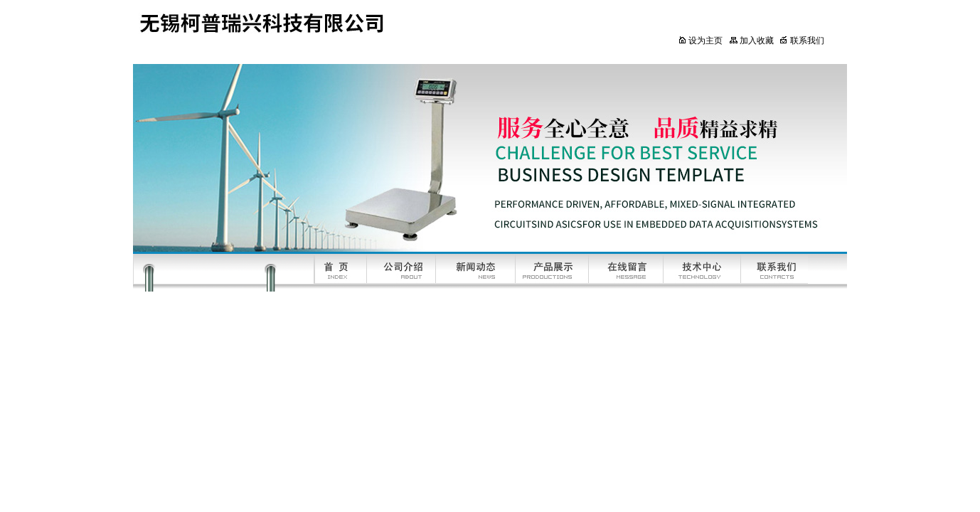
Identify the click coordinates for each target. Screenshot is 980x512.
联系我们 (802, 41)
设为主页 (700, 41)
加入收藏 (751, 41)
